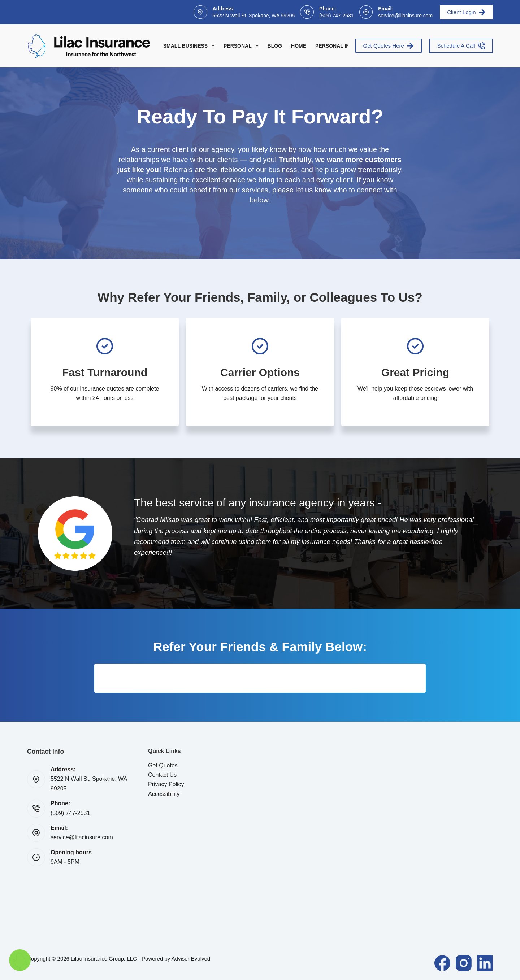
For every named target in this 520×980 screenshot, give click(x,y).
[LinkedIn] (485, 963)
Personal (242, 46)
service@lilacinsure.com (405, 16)
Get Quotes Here (389, 46)
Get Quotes (163, 765)
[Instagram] (464, 963)
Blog (275, 46)
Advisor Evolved (191, 959)
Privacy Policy (166, 784)
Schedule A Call (461, 46)
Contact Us (162, 775)
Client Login (466, 12)
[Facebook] (442, 963)
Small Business (190, 46)
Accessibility (164, 794)
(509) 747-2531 (337, 16)
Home (299, 46)
